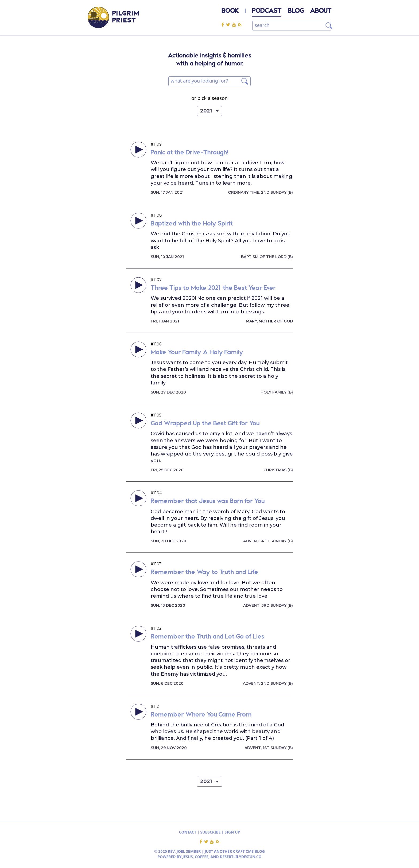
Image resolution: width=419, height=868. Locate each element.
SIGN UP (232, 832)
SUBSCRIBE (211, 832)
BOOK (230, 11)
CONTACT (188, 832)
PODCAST (267, 11)
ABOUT (321, 11)
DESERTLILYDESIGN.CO (241, 857)
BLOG (296, 11)
